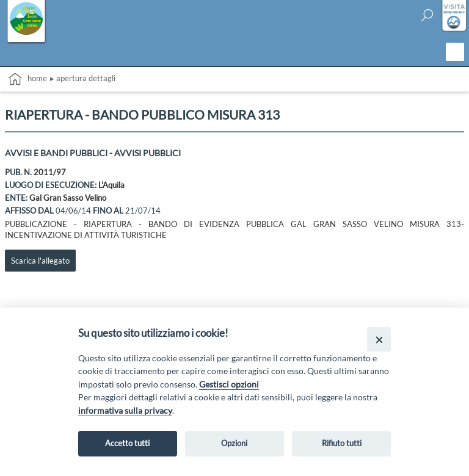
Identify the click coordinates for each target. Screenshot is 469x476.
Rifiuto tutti (342, 443)
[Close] (379, 339)
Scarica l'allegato (40, 261)
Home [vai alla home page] (27, 79)
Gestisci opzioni (229, 384)
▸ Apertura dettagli (83, 78)
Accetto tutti (127, 443)
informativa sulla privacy (125, 410)
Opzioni (234, 443)
